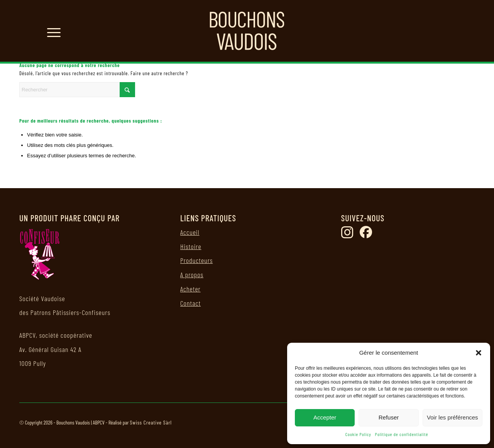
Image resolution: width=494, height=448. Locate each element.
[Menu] (51, 31)
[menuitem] (51, 31)
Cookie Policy (358, 434)
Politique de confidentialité (402, 434)
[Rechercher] (77, 90)
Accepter (325, 417)
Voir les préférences (453, 417)
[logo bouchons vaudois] (247, 31)
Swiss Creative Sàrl (151, 422)
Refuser (389, 417)
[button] (479, 353)
